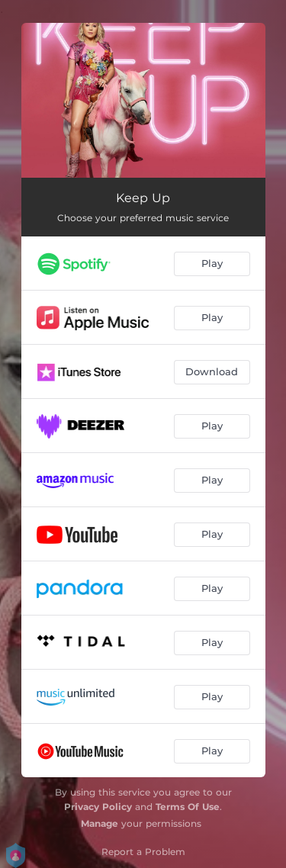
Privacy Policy (98, 807)
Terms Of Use (188, 807)
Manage (100, 823)
